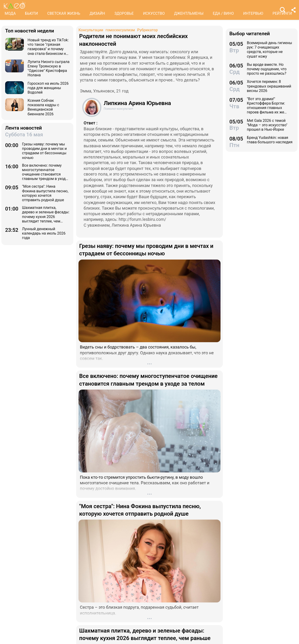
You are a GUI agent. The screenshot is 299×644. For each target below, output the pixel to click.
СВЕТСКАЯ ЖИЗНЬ (64, 13)
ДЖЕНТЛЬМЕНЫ (189, 13)
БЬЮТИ (31, 13)
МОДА (10, 13)
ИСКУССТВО (154, 13)
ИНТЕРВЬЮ (253, 13)
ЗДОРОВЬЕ (124, 13)
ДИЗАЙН (97, 13)
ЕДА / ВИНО (223, 13)
